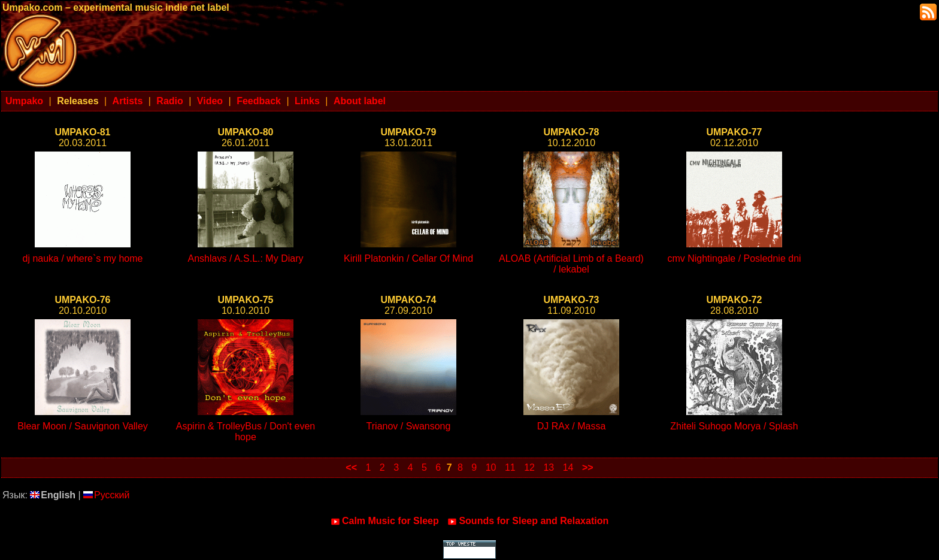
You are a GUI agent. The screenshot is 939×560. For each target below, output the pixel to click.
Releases (78, 101)
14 (568, 467)
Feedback (259, 101)
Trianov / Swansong (409, 426)
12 (529, 467)
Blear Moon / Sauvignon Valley (83, 426)
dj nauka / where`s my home (83, 258)
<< (351, 467)
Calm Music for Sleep (385, 521)
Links (307, 101)
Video (210, 101)
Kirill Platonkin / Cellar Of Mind (408, 258)
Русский (106, 495)
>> (588, 467)
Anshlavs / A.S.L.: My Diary (246, 258)
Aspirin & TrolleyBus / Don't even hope (246, 432)
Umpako (24, 101)
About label (360, 101)
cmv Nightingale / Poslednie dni (734, 258)
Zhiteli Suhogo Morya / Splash (734, 426)
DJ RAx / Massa (572, 426)
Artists (128, 101)
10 (491, 467)
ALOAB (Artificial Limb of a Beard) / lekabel (571, 264)
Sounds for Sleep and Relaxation (528, 521)
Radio (169, 101)
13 (549, 467)
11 (510, 467)
